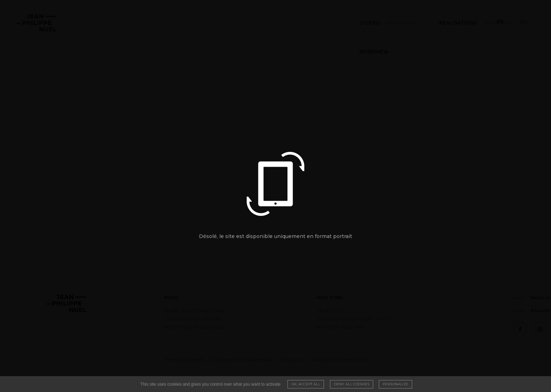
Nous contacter (410, 297)
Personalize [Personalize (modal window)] (396, 384)
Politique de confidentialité (200, 360)
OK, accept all (306, 384)
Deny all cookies (352, 384)
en (524, 22)
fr (500, 22)
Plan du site (251, 360)
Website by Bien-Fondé (299, 360)
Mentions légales (143, 360)
